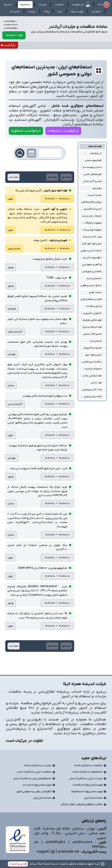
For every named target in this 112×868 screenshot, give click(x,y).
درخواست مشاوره (26, 131)
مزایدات (42, 5)
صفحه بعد (14, 177)
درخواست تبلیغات (63, 131)
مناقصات (59, 5)
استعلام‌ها (25, 5)
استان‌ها (8, 5)
